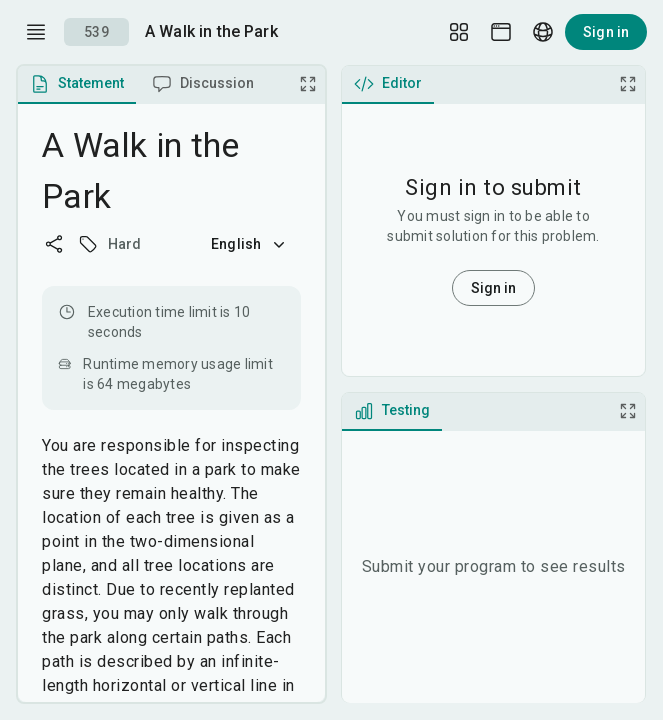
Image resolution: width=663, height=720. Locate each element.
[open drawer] (36, 32)
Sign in (606, 32)
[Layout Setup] (459, 32)
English (250, 244)
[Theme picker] (501, 32)
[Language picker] (543, 32)
